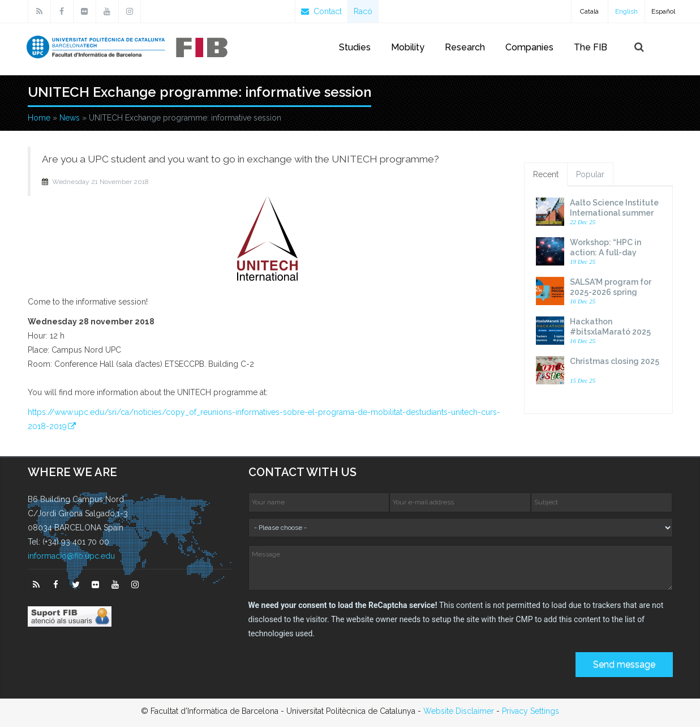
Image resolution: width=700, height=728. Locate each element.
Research (465, 47)
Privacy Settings (531, 712)
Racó (363, 11)
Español (663, 11)
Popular (590, 176)
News (70, 119)
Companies (529, 47)
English (626, 11)
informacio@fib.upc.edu (71, 558)
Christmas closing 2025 (615, 363)
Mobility (408, 47)
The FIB (591, 47)
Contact (321, 11)
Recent (546, 176)
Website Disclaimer (459, 712)
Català (589, 11)
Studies (355, 47)
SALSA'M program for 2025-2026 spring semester (611, 294)
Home (39, 119)
